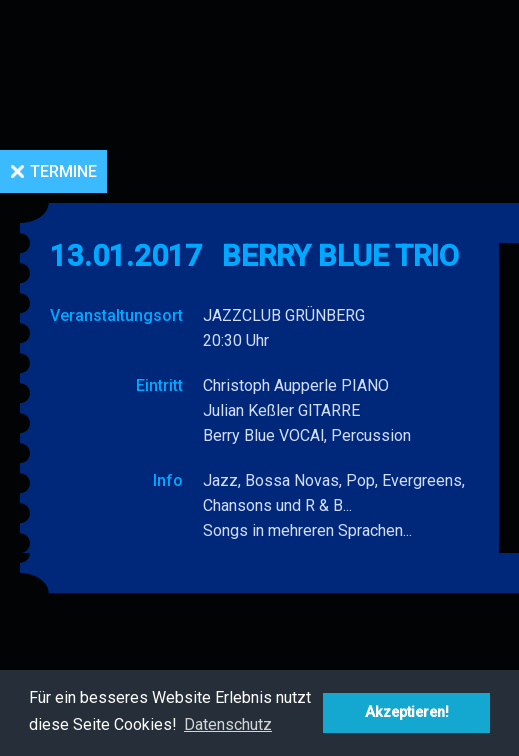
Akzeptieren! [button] (407, 712)
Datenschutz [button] (228, 724)
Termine (63, 171)
